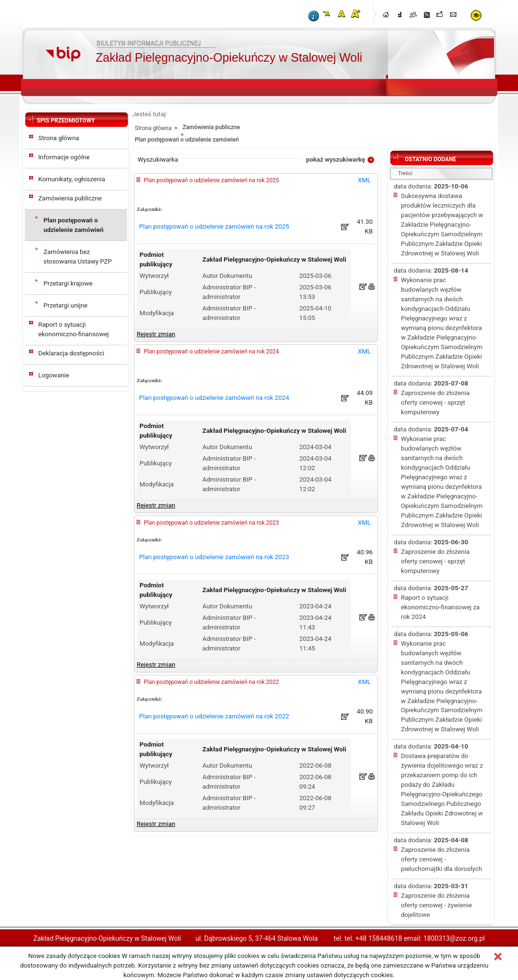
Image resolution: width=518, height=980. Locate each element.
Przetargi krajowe (68, 283)
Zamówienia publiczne (70, 198)
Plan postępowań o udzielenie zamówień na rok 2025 (211, 180)
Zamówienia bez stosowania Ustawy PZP (78, 257)
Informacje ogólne (64, 157)
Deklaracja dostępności (71, 353)
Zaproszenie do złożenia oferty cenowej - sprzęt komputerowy (435, 402)
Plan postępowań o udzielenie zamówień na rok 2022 (211, 682)
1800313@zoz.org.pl (454, 938)
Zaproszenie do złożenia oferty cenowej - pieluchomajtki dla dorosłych (442, 859)
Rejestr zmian (156, 334)
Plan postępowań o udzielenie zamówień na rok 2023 (211, 523)
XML (364, 180)
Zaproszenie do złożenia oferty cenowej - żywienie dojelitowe (436, 905)
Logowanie (54, 375)
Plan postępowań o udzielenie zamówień (74, 225)
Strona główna (59, 138)
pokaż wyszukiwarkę (335, 160)
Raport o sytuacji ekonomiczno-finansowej (74, 329)
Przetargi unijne (65, 305)
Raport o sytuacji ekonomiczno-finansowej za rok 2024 (440, 607)
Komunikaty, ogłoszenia (72, 179)
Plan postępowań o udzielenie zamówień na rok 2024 (211, 352)
